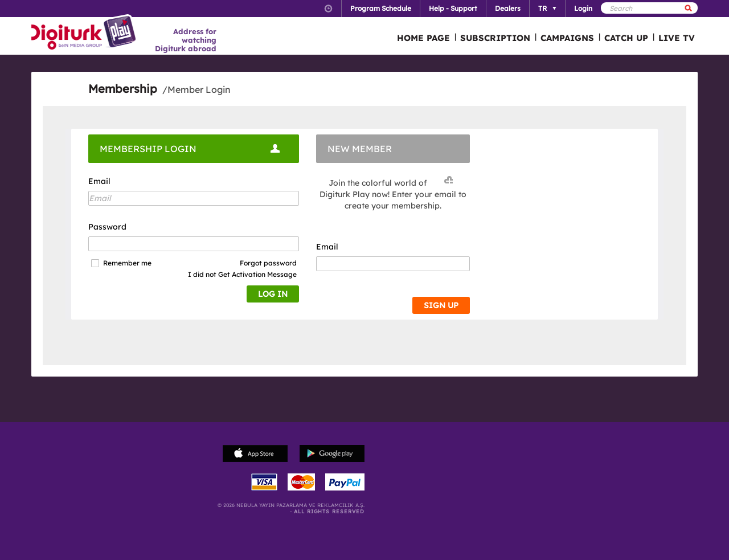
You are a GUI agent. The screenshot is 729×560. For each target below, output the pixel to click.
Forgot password (268, 263)
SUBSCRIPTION (495, 38)
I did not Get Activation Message (242, 274)
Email (99, 181)
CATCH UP (626, 38)
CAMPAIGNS (567, 38)
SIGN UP (441, 305)
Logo (85, 33)
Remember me (127, 263)
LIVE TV (677, 38)
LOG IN (273, 294)
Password (107, 227)
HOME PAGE (423, 38)
